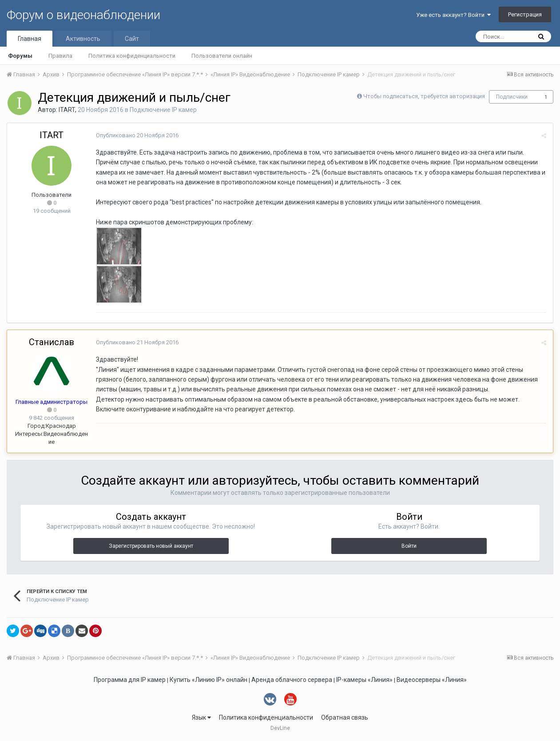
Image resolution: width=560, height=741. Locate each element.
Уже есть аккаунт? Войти (453, 15)
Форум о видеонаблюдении (83, 15)
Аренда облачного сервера (292, 680)
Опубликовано (137, 135)
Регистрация (525, 14)
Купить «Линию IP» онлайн (209, 680)
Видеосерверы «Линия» (432, 680)
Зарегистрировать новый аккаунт (151, 546)
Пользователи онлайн (222, 56)
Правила (60, 56)
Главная (30, 39)
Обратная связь (345, 717)
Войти (409, 546)
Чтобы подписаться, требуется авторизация (424, 96)
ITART (67, 110)
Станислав (52, 342)
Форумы (20, 56)
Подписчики (512, 97)
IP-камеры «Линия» (364, 680)
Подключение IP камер (163, 110)
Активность (83, 39)
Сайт (132, 39)
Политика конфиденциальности (132, 56)
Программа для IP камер (130, 680)
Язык (201, 717)
